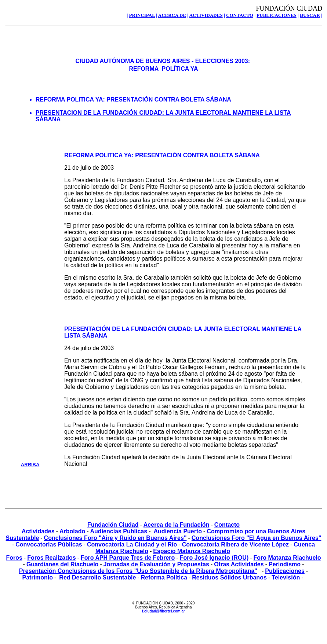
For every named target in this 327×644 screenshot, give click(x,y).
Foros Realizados (51, 558)
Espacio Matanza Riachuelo (192, 551)
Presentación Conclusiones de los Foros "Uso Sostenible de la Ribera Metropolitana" (138, 571)
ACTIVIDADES (206, 15)
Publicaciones (285, 571)
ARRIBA (30, 465)
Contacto (227, 525)
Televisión (286, 577)
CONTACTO (240, 15)
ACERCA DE (172, 15)
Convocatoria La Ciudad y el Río (132, 544)
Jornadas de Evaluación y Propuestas (156, 564)
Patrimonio (37, 577)
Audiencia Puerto (178, 531)
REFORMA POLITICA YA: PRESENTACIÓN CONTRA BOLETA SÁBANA (133, 100)
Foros (14, 558)
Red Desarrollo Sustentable (97, 577)
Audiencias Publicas (119, 531)
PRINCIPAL (142, 15)
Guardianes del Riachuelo (63, 564)
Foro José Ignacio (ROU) (214, 558)
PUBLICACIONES (276, 15)
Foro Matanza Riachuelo (287, 558)
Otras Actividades (239, 564)
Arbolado (72, 531)
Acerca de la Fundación (177, 525)
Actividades (38, 531)
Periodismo (285, 564)
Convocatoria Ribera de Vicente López (235, 544)
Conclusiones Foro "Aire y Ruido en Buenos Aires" (115, 538)
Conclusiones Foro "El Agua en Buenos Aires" (257, 538)
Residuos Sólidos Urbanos (229, 577)
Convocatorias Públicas (49, 544)
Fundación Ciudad (113, 525)
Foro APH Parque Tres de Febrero (128, 558)
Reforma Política (164, 577)
